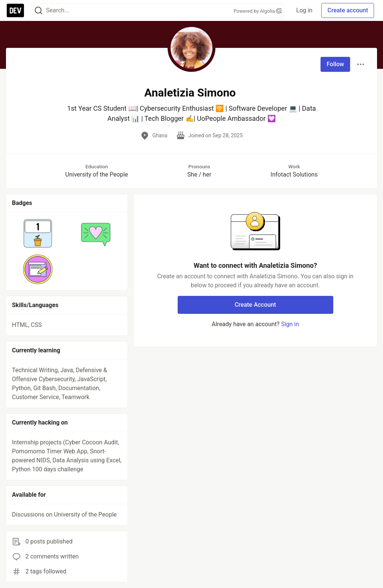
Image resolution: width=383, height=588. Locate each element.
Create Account (255, 305)
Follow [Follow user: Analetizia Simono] (335, 64)
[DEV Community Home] (15, 10)
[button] (38, 233)
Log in (304, 10)
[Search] (39, 11)
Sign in (290, 324)
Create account (348, 10)
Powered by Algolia (258, 11)
